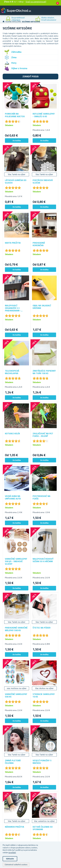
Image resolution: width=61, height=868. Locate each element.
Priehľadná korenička (39, 244)
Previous (2, 19)
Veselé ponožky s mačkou (42, 762)
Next (59, 19)
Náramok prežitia (15, 827)
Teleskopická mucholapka (12, 372)
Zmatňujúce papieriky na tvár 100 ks (44, 372)
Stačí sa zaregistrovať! (36, 2)
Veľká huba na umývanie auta (13, 497)
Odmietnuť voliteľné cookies (16, 864)
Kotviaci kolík (12, 434)
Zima (14, 57)
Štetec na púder (42, 628)
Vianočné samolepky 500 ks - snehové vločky (16, 561)
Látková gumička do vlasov (16, 182)
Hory (14, 63)
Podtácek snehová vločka (43, 182)
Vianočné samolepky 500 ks (16, 695)
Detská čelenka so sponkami (43, 828)
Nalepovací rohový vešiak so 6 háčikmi (43, 560)
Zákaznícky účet (43, 13)
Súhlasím (10, 859)
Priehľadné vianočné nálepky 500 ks (16, 629)
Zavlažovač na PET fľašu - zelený (43, 435)
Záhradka (16, 52)
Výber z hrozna (19, 68)
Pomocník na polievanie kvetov (15, 115)
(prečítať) (12, 852)
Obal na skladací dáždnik (42, 307)
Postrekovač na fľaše (41, 497)
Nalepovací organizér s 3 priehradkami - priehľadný (13, 308)
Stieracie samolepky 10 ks (44, 695)
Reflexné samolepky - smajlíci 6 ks (44, 115)
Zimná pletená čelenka (13, 762)
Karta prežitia (13, 243)
